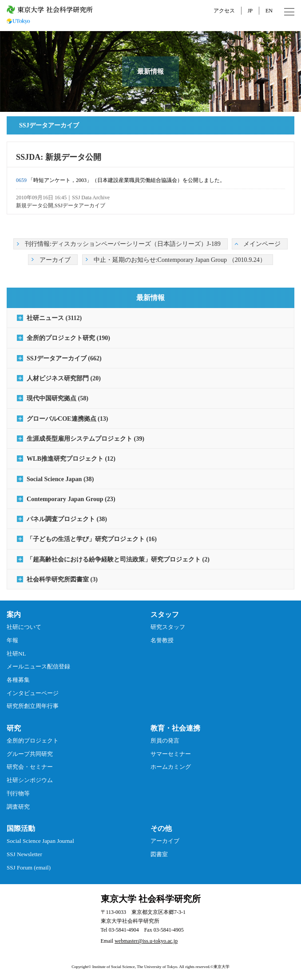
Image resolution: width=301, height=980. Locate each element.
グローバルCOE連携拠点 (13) (67, 419)
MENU (289, 12)
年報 (12, 640)
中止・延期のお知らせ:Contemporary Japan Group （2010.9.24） (180, 260)
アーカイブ (55, 260)
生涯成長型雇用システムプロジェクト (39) (85, 439)
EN (269, 11)
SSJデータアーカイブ (80, 205)
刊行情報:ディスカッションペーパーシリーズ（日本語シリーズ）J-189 (123, 244)
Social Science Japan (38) (60, 479)
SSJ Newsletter (24, 854)
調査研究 (18, 807)
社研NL (16, 654)
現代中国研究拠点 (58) (57, 398)
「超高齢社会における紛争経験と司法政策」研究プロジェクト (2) (118, 559)
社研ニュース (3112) (54, 318)
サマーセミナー (171, 754)
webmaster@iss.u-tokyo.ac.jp (146, 941)
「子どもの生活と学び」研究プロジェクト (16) (92, 539)
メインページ (262, 244)
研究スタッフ (168, 627)
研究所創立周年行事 (33, 706)
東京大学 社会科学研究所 (151, 899)
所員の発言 (165, 741)
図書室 (159, 854)
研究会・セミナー (30, 767)
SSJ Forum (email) (29, 867)
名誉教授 (162, 640)
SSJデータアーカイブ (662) (64, 358)
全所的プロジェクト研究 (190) (68, 338)
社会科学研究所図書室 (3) (62, 579)
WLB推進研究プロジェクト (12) (71, 458)
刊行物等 (18, 793)
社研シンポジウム (30, 780)
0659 (21, 180)
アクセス (224, 11)
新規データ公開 (35, 205)
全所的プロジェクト (33, 741)
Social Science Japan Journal (40, 841)
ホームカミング (171, 767)
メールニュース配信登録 (38, 666)
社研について (24, 627)
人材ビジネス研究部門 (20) (64, 378)
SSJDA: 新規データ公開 (59, 157)
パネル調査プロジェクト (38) (67, 519)
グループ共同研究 (30, 754)
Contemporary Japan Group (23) (71, 499)
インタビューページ (33, 693)
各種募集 (18, 680)
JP (250, 11)
